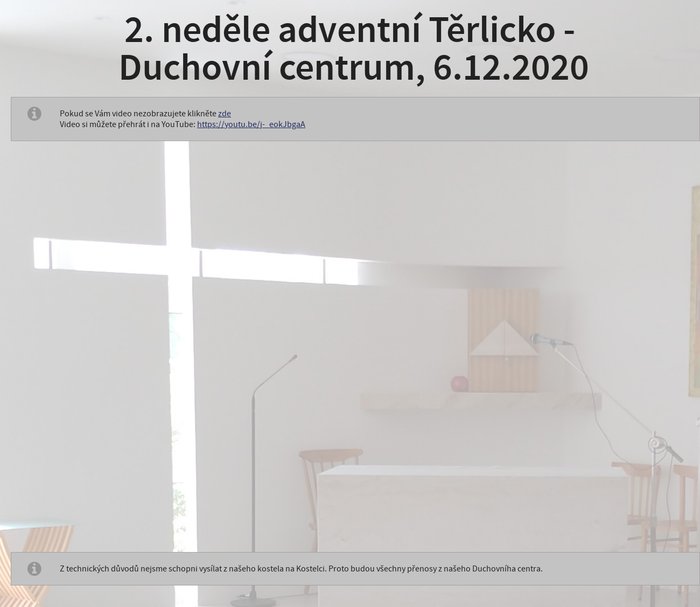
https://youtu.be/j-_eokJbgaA (251, 124)
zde (225, 114)
